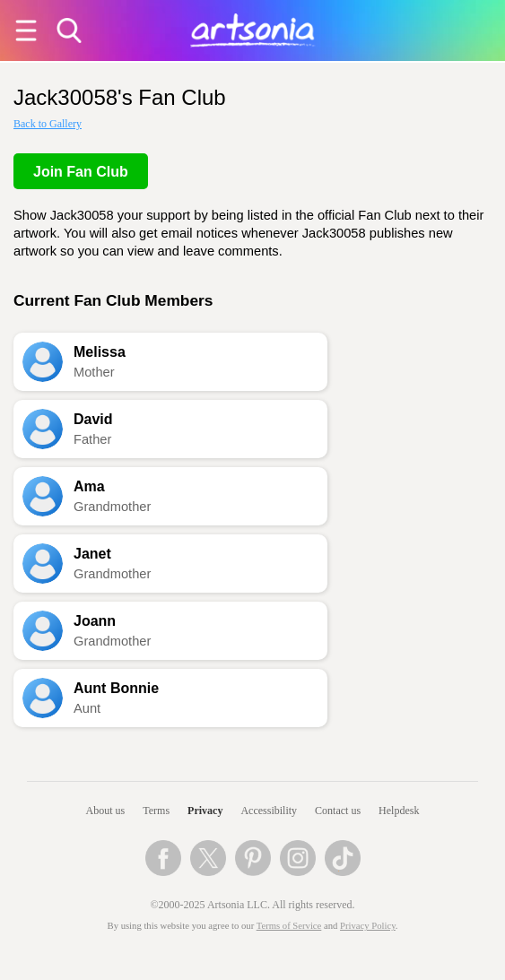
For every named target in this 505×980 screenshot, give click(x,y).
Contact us (338, 811)
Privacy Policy (368, 926)
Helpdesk (399, 811)
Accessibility (269, 811)
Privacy (205, 811)
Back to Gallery (48, 124)
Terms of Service (289, 926)
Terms (156, 811)
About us (106, 811)
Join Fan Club (81, 172)
